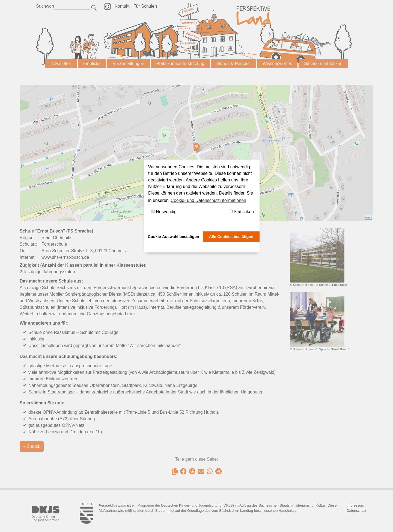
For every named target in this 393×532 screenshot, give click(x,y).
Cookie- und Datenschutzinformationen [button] (208, 200)
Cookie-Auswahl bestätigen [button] (174, 237)
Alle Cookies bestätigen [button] (231, 237)
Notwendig (164, 212)
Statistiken (241, 212)
